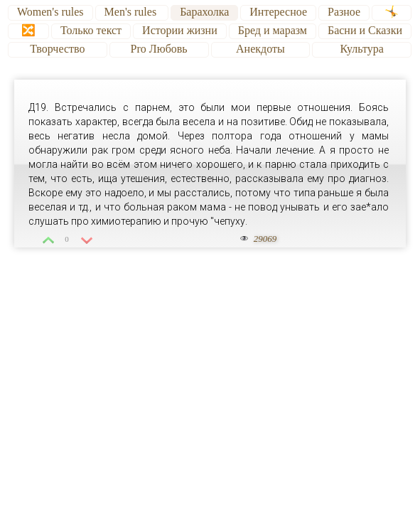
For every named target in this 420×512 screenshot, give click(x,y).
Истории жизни (180, 30)
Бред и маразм (273, 30)
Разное (344, 12)
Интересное (278, 12)
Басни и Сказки (365, 30)
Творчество (57, 49)
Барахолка (204, 12)
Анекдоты (260, 49)
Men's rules (132, 12)
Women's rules (50, 12)
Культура (361, 49)
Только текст (91, 30)
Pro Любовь (159, 49)
